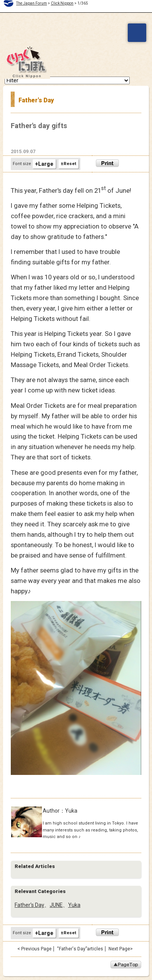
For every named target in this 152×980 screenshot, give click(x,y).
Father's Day (29, 905)
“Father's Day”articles (80, 949)
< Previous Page (34, 949)
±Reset (68, 164)
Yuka (74, 905)
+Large (44, 164)
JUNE (56, 905)
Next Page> (121, 949)
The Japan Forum (32, 3)
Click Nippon (62, 3)
